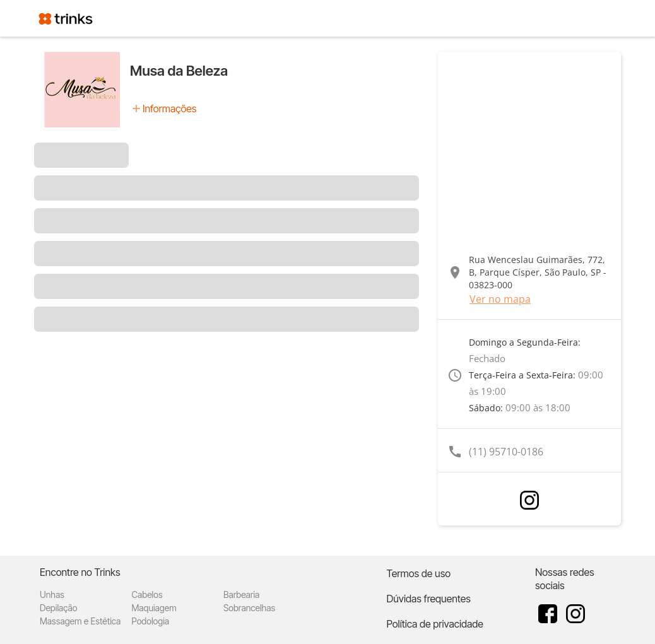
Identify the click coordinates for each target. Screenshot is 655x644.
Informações (169, 108)
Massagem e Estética (80, 621)
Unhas (52, 594)
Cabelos (147, 594)
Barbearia (241, 594)
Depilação (58, 608)
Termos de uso (418, 573)
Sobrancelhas (249, 608)
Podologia (151, 621)
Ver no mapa (500, 299)
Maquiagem (154, 608)
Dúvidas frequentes (428, 599)
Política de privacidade (434, 624)
